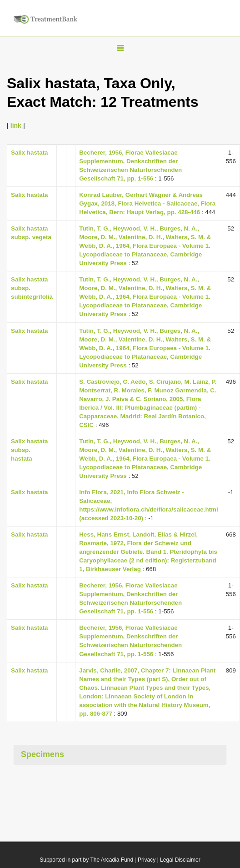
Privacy (147, 860)
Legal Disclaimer (180, 860)
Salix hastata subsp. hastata (30, 450)
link (16, 125)
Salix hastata (30, 153)
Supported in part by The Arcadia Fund (86, 860)
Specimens (42, 754)
